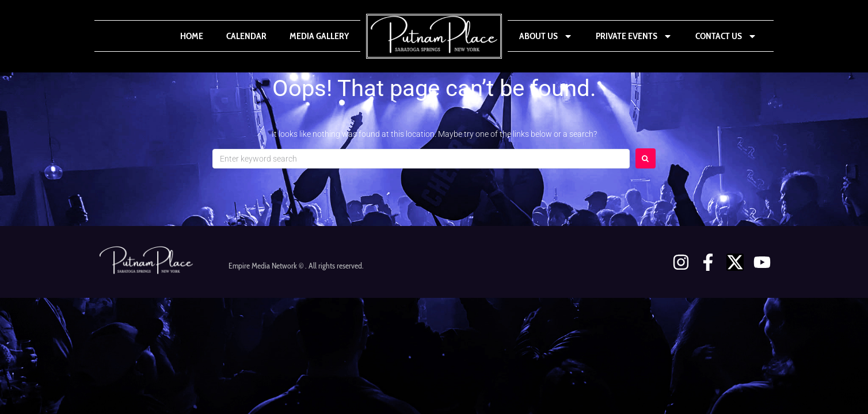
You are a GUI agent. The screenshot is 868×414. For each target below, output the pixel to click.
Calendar (246, 36)
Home (192, 36)
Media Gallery (319, 36)
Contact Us (726, 36)
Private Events (634, 36)
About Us (546, 36)
